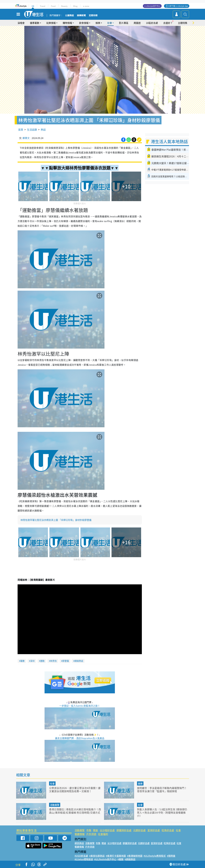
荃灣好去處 (154, 830)
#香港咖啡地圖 (135, 856)
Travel (43, 6)
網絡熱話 (79, 661)
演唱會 (21, 23)
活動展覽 (55, 805)
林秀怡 (53, 661)
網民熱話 (79, 843)
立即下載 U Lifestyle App (178, 6)
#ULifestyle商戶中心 (105, 859)
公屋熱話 (69, 16)
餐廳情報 (80, 834)
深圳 (32, 661)
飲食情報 (84, 23)
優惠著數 (35, 23)
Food (53, 6)
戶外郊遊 (91, 834)
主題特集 (183, 23)
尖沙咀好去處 (107, 830)
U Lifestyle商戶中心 (152, 6)
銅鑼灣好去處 (124, 830)
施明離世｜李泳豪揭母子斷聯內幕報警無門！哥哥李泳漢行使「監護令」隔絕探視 (162, 790)
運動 (42, 661)
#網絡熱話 (130, 859)
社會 (110, 23)
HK (33, 6)
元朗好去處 (139, 830)
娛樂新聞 (81, 16)
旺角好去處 (168, 830)
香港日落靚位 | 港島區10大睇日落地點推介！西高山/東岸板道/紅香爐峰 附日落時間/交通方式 (75, 811)
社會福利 (103, 834)
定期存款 (93, 16)
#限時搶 (171, 856)
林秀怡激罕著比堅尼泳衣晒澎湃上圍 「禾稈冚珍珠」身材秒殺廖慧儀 (56, 520)
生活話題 (32, 130)
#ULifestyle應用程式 (155, 856)
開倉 (96, 830)
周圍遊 (137, 23)
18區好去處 (152, 23)
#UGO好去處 (81, 856)
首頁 (21, 130)
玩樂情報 (51, 23)
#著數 (121, 859)
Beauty (64, 6)
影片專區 (124, 23)
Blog (75, 6)
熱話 (43, 130)
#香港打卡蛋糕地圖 (116, 856)
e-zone (86, 6)
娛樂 (98, 23)
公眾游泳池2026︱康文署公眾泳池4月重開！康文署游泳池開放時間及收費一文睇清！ (75, 790)
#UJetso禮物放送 (84, 859)
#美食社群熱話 (97, 856)
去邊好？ (168, 23)
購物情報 (67, 23)
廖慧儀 (66, 661)
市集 (89, 830)
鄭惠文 (26, 138)
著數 (22, 661)
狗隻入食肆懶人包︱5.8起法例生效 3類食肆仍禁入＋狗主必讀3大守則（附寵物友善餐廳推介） (162, 812)
